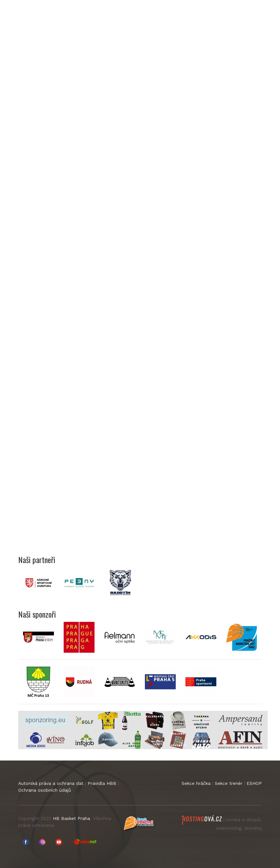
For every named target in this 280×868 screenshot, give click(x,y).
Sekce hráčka (196, 783)
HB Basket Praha (71, 818)
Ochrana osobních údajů (45, 790)
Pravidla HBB (102, 783)
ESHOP (254, 783)
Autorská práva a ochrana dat (51, 783)
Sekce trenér (229, 783)
